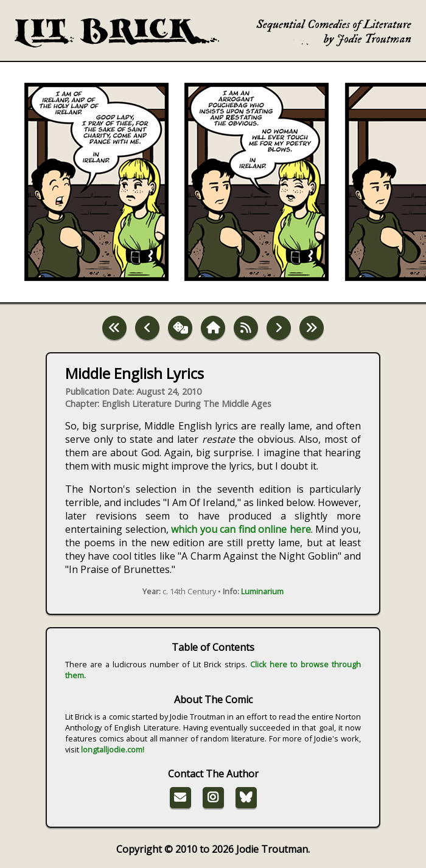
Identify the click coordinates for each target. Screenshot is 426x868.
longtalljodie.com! (113, 749)
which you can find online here (241, 529)
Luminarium (262, 591)
